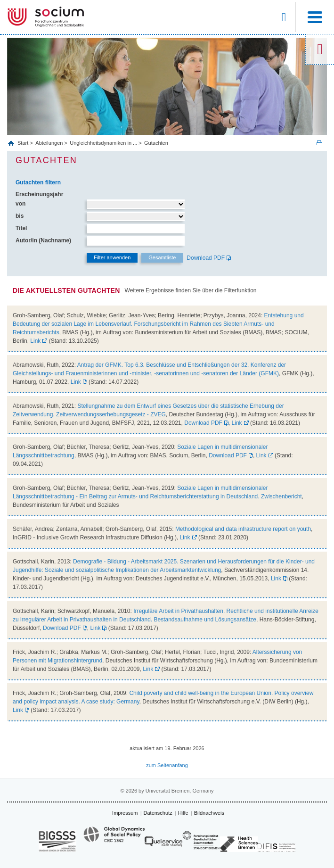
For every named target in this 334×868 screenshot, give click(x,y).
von (20, 204)
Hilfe (183, 813)
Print (319, 143)
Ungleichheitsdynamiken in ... (103, 143)
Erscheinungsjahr (39, 194)
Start (24, 143)
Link (35, 341)
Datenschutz (158, 813)
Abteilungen (49, 143)
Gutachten (156, 143)
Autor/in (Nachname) (43, 240)
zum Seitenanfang (167, 765)
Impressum (125, 813)
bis (20, 216)
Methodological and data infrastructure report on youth (243, 529)
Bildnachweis (209, 813)
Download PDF (206, 258)
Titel (21, 228)
